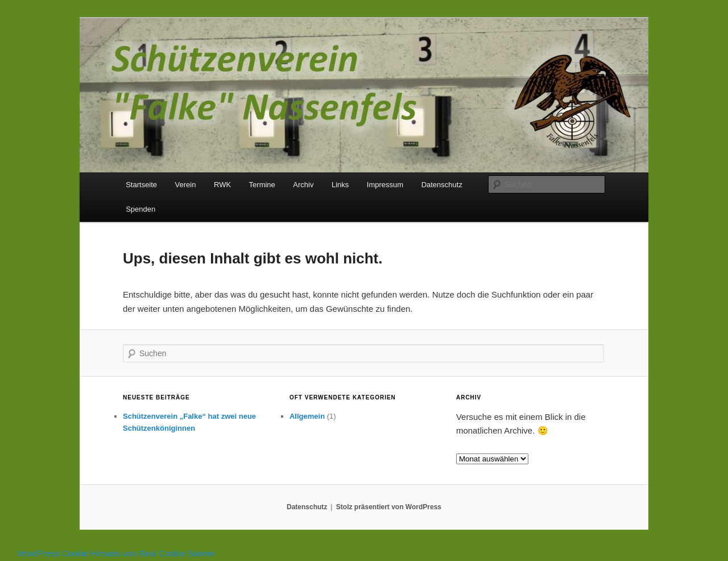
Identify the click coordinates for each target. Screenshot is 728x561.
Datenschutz (442, 185)
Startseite (141, 185)
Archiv (303, 185)
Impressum (385, 185)
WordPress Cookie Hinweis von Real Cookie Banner (116, 553)
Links (340, 185)
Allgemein (307, 416)
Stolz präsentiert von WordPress (389, 507)
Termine (262, 185)
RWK (222, 185)
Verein (186, 185)
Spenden (140, 209)
